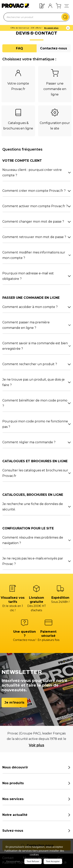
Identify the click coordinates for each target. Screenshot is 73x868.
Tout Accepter (53, 861)
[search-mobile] (65, 17)
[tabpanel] (36, 311)
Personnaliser (13, 861)
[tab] (19, 48)
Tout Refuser (33, 861)
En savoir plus (55, 28)
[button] (67, 6)
